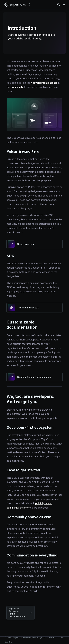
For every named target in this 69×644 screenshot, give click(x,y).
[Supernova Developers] (15, 4)
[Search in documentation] (59, 4)
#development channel (44, 83)
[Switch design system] (29, 4)
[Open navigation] (64, 4)
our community (15, 87)
